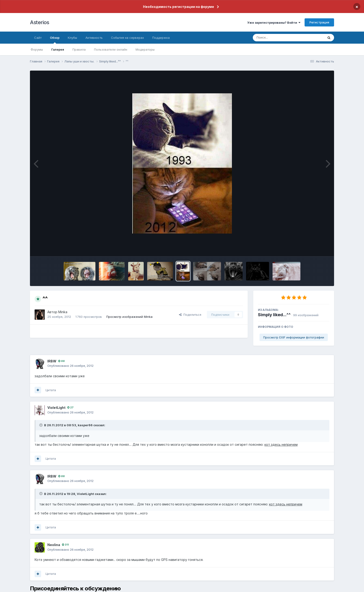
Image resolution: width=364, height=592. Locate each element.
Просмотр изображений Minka (129, 317)
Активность (94, 38)
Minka (63, 312)
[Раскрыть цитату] (41, 425)
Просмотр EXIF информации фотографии (294, 337)
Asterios (39, 22)
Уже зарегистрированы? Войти (274, 23)
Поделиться (190, 315)
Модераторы (145, 49)
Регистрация (319, 22)
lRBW (52, 361)
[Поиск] (279, 38)
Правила (79, 49)
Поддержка (161, 38)
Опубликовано (70, 366)
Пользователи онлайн (111, 49)
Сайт (38, 38)
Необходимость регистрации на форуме (179, 7)
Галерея (58, 49)
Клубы (72, 38)
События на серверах (127, 38)
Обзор (55, 40)
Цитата (51, 390)
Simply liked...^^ (274, 315)
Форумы (37, 49)
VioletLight (56, 408)
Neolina (54, 545)
